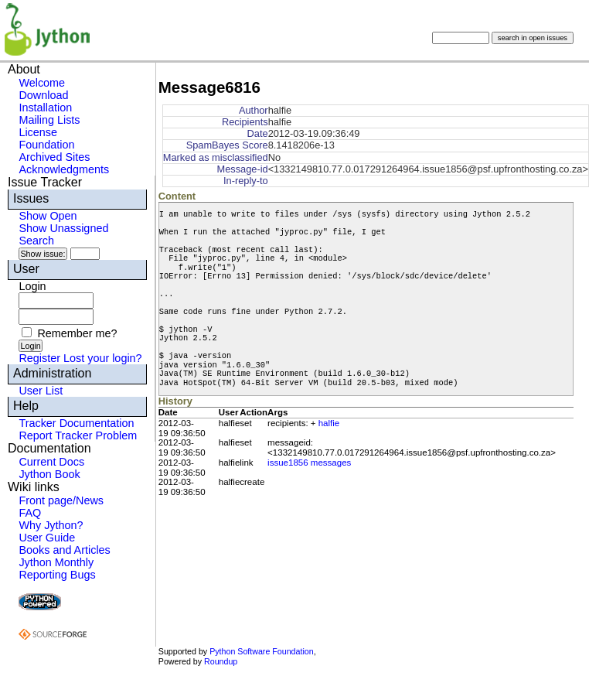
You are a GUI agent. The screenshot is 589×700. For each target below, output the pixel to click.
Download (43, 95)
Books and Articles (64, 550)
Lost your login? (103, 358)
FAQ (30, 513)
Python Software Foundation (261, 651)
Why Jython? (51, 525)
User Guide (47, 538)
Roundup (221, 661)
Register (39, 358)
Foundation (46, 145)
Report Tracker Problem (78, 435)
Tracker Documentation (76, 423)
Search (36, 241)
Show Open (48, 216)
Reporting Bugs (57, 575)
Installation (45, 108)
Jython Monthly (56, 562)
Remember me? (77, 333)
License (38, 132)
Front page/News (61, 500)
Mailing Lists (49, 120)
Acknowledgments (64, 169)
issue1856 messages (309, 463)
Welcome (42, 83)
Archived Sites (54, 157)
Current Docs (51, 462)
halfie (329, 423)
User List (41, 391)
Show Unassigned (63, 228)
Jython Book (49, 474)
